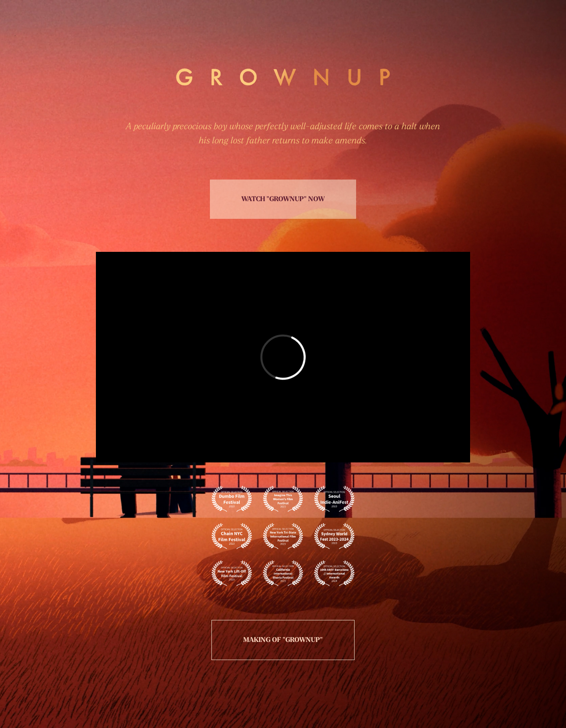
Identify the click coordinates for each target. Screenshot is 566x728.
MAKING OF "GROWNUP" (283, 640)
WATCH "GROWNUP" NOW (283, 199)
